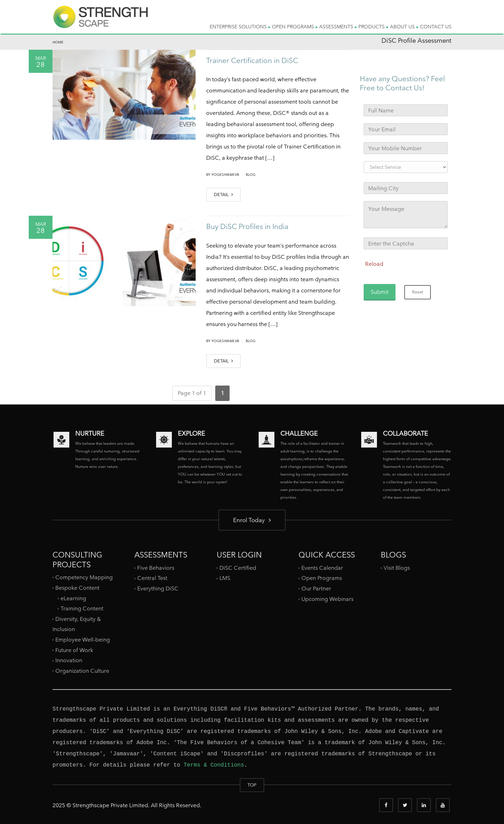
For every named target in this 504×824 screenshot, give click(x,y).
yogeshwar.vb (225, 175)
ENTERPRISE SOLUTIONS (240, 27)
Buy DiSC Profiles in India (247, 226)
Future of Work (74, 650)
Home (58, 42)
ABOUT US (404, 27)
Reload (374, 264)
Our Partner (316, 588)
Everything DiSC (159, 588)
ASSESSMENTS (338, 27)
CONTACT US (436, 27)
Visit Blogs (397, 568)
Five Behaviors (156, 568)
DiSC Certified (238, 568)
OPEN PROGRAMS (295, 27)
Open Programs (322, 578)
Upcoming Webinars (327, 599)
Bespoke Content (77, 588)
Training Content (82, 608)
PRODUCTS (373, 27)
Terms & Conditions (214, 765)
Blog (251, 175)
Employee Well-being (83, 640)
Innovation (69, 660)
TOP (252, 785)
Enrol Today (252, 520)
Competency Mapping (84, 577)
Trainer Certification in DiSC (252, 60)
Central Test (152, 578)
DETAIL (223, 195)
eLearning (73, 598)
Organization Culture (82, 671)
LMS (225, 578)
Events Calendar (322, 568)
